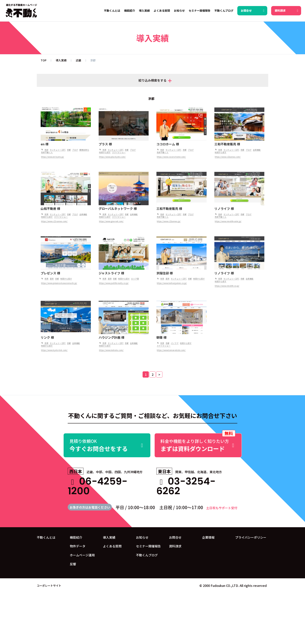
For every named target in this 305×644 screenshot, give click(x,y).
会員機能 (257, 150)
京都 (69, 150)
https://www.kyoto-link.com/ (54, 350)
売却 (46, 150)
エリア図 (135, 279)
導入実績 (109, 537)
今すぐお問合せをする (107, 445)
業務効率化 (84, 150)
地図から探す (105, 152)
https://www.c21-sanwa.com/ (54, 221)
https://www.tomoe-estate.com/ (171, 350)
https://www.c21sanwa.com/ (228, 157)
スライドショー (119, 152)
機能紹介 (76, 537)
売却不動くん (47, 152)
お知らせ (142, 537)
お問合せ (175, 537)
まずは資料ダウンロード (198, 443)
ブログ (75, 150)
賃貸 (52, 279)
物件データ (78, 546)
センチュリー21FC (58, 150)
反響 (73, 564)
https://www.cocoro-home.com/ (171, 157)
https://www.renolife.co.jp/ (227, 286)
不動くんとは (46, 537)
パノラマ (175, 343)
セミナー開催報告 (148, 546)
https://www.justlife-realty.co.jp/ (114, 283)
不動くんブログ (147, 555)
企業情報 (208, 537)
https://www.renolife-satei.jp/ (228, 221)
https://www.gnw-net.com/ (111, 221)
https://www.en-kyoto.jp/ (53, 157)
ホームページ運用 (82, 555)
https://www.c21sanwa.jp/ (169, 221)
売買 (104, 150)
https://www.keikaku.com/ (111, 350)
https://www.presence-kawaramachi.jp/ (59, 283)
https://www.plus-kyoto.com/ (112, 157)
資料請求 (175, 546)
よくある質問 (112, 546)
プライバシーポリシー (251, 537)
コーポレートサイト (49, 586)
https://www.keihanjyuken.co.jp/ (172, 283)
